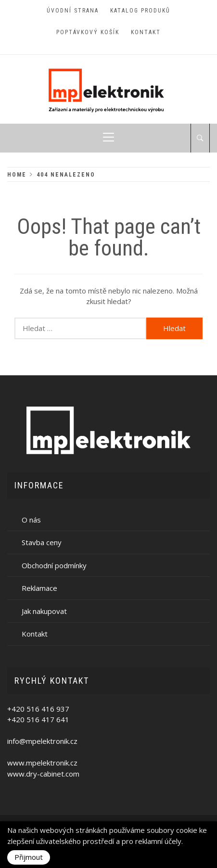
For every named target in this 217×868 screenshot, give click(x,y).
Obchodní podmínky (54, 565)
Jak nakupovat (44, 611)
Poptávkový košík (88, 32)
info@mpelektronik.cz (42, 741)
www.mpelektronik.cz (42, 763)
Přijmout (29, 857)
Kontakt (146, 32)
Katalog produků (140, 11)
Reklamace (39, 588)
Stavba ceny (42, 542)
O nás (31, 520)
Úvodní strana (73, 11)
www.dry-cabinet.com (43, 774)
